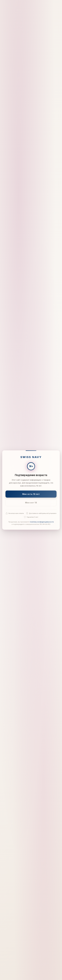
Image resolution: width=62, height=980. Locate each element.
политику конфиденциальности (42, 522)
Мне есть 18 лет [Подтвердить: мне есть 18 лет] (31, 494)
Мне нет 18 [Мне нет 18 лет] (31, 503)
